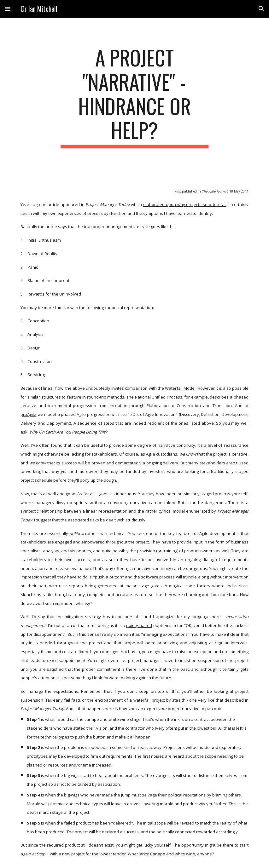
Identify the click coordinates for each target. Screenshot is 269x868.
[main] (135, 97)
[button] (8, 9)
